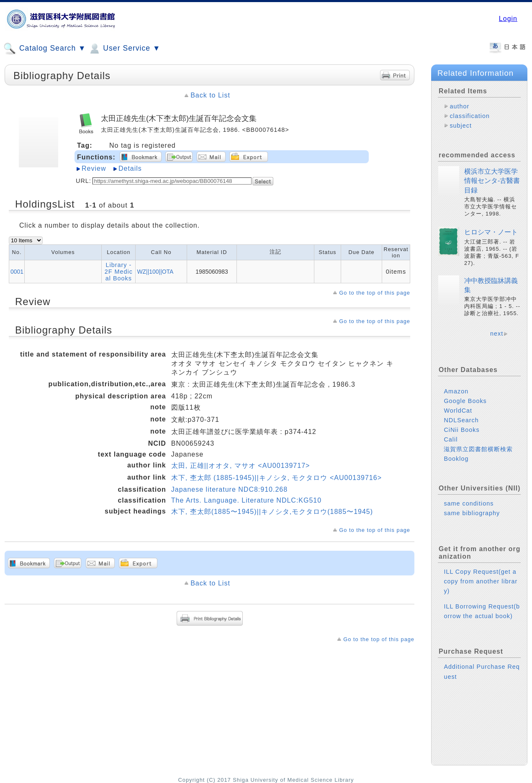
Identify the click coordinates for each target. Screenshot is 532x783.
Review (94, 168)
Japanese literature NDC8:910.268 (229, 489)
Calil (451, 439)
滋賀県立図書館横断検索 (478, 449)
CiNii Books (461, 430)
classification (470, 116)
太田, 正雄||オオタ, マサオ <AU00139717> (241, 466)
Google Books (465, 401)
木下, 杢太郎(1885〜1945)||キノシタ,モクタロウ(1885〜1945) (272, 512)
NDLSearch (461, 420)
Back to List (210, 95)
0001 (17, 272)
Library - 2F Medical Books (119, 272)
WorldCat (458, 411)
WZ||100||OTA (155, 272)
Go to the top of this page (375, 293)
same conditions (469, 503)
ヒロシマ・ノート (491, 232)
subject (461, 126)
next (497, 334)
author (459, 106)
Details (130, 168)
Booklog (456, 459)
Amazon (456, 391)
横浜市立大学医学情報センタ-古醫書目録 (492, 181)
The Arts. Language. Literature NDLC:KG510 (246, 500)
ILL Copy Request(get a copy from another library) (481, 581)
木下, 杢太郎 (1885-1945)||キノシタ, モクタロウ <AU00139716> (276, 478)
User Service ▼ (124, 49)
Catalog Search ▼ (45, 49)
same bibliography (472, 513)
